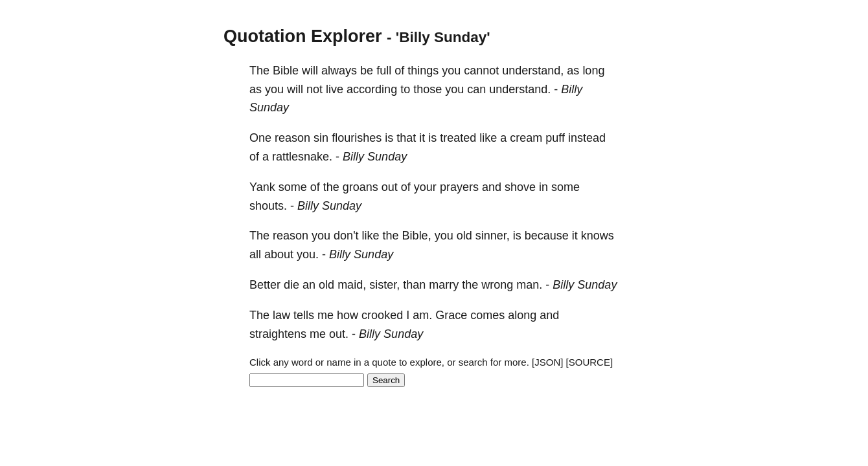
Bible (286, 71)
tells (304, 315)
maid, (352, 285)
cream (526, 138)
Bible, (417, 236)
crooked (382, 315)
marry (444, 285)
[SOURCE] (590, 362)
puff (555, 138)
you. (308, 254)
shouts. (268, 206)
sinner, (493, 236)
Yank (262, 187)
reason (292, 138)
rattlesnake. (302, 157)
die (291, 285)
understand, (533, 71)
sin (321, 138)
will (310, 71)
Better (265, 285)
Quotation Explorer (303, 36)
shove (520, 187)
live (335, 89)
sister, (384, 285)
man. (529, 285)
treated (458, 138)
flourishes (357, 138)
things (423, 71)
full (384, 71)
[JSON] (547, 362)
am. (422, 315)
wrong (497, 285)
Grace (451, 315)
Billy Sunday (375, 157)
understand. (520, 89)
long (593, 71)
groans (360, 187)
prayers (459, 187)
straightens (278, 334)
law (281, 315)
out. (339, 334)
